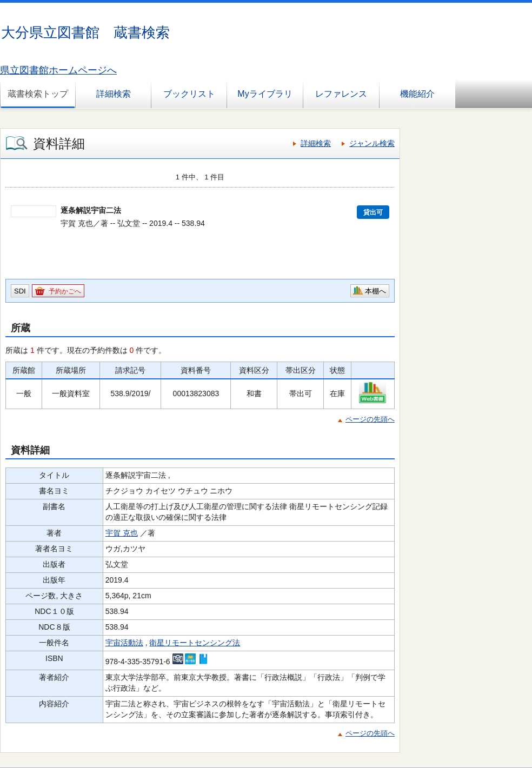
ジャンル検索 (372, 143)
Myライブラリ (265, 94)
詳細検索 (114, 94)
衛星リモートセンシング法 (195, 643)
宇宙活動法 (124, 643)
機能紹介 (417, 94)
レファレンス (341, 94)
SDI (20, 291)
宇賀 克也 (122, 533)
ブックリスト (189, 94)
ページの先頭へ (370, 419)
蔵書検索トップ (38, 94)
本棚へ (375, 291)
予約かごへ (65, 291)
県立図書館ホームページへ (58, 70)
